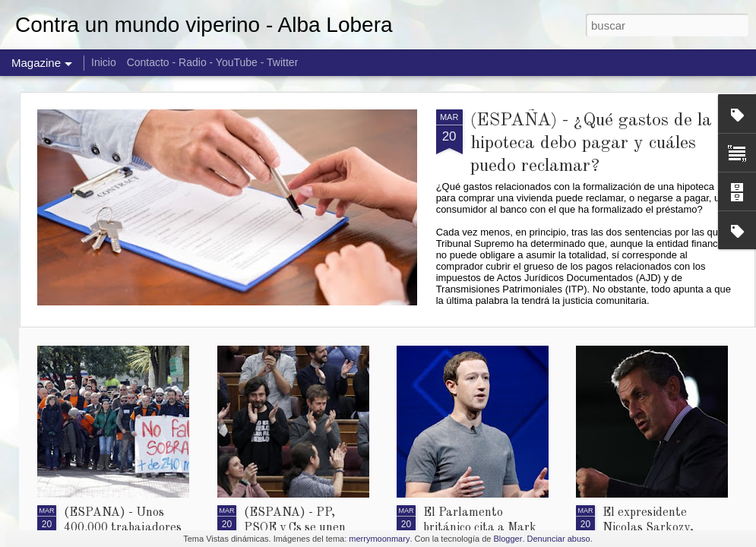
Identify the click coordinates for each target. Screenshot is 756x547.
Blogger (508, 539)
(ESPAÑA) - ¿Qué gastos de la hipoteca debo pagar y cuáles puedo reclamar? (591, 144)
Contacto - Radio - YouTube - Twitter (213, 62)
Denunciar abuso (559, 539)
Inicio (104, 62)
